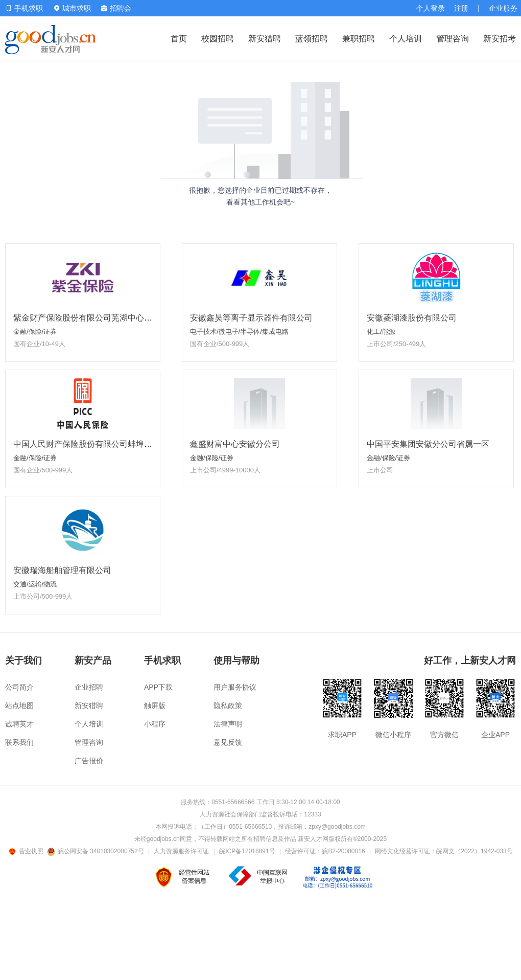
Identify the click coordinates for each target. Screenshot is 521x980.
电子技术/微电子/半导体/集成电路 (239, 332)
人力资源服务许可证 (181, 851)
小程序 (155, 724)
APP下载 (158, 687)
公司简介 (19, 687)
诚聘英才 (19, 724)
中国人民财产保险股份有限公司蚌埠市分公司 (95, 444)
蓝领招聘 (312, 39)
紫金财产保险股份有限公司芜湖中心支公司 (91, 318)
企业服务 (503, 8)
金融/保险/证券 (35, 332)
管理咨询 (453, 39)
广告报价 (89, 761)
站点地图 (19, 705)
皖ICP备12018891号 (247, 851)
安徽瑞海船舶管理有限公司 (62, 570)
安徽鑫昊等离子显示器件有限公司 (251, 318)
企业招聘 (89, 687)
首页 (179, 39)
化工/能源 (381, 332)
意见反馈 (228, 742)
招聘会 (116, 8)
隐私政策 (228, 705)
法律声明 (228, 724)
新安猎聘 (265, 39)
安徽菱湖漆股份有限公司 (412, 318)
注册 (461, 8)
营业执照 (28, 851)
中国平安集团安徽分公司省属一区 (428, 444)
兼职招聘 (359, 39)
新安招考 (500, 39)
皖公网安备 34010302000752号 (96, 851)
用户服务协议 (235, 687)
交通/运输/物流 (35, 584)
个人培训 (406, 39)
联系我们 (19, 742)
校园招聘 (218, 39)
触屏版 (155, 705)
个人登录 (431, 8)
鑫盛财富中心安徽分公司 (235, 444)
